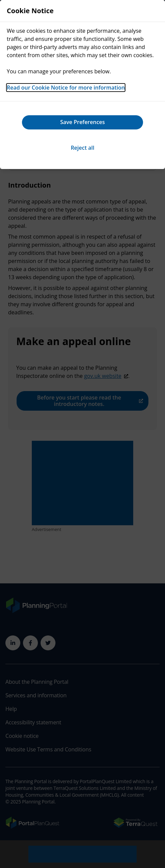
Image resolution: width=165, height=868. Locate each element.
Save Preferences (82, 122)
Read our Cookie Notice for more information (66, 88)
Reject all (82, 148)
